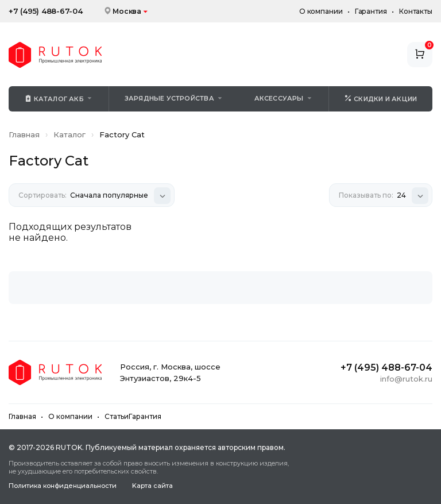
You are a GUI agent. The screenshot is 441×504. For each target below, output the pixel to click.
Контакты (416, 11)
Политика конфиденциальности (63, 486)
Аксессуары (279, 98)
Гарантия (371, 11)
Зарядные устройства (169, 98)
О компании (321, 11)
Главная (24, 134)
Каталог (69, 134)
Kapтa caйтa (152, 486)
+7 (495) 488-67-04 (46, 11)
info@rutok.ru (406, 379)
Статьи (117, 416)
